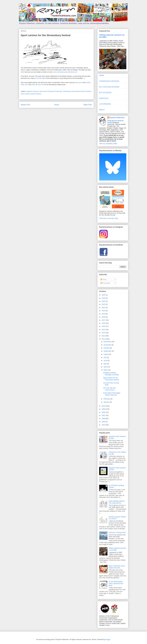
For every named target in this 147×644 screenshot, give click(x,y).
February (107, 399)
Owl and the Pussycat (47, 91)
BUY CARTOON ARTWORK (109, 87)
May (105, 364)
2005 (104, 422)
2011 (104, 339)
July (105, 357)
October (107, 348)
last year (79, 82)
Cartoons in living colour (117, 532)
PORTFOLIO (104, 98)
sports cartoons (36, 94)
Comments (105, 283)
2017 (104, 320)
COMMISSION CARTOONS (109, 81)
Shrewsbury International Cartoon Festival (77, 91)
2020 (104, 311)
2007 (27, 85)
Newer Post (25, 105)
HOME (102, 75)
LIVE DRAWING (105, 104)
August (106, 354)
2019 (104, 314)
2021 (104, 308)
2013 (104, 333)
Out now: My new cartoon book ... (110, 389)
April (105, 367)
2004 (104, 425)
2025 (104, 295)
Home (57, 105)
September (108, 351)
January (107, 402)
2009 (88, 82)
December (107, 342)
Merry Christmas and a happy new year (117, 567)
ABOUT (102, 110)
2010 (104, 406)
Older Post (88, 105)
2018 (104, 317)
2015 (104, 326)
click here (41, 85)
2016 (104, 323)
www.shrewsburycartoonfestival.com (65, 72)
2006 (33, 85)
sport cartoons (25, 94)
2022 (104, 304)
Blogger (108, 639)
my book (39, 78)
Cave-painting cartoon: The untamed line (117, 502)
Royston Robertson (117, 118)
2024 (104, 298)
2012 (104, 336)
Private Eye (58, 91)
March (106, 370)
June (106, 361)
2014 (104, 330)
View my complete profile (108, 144)
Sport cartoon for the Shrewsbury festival (111, 379)
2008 (22, 85)
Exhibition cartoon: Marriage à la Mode (111, 374)
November (107, 345)
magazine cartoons (32, 91)
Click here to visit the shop (109, 218)
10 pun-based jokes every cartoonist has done (116, 583)
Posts (104, 279)
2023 (104, 301)
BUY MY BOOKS (105, 93)
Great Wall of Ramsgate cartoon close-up (112, 394)
